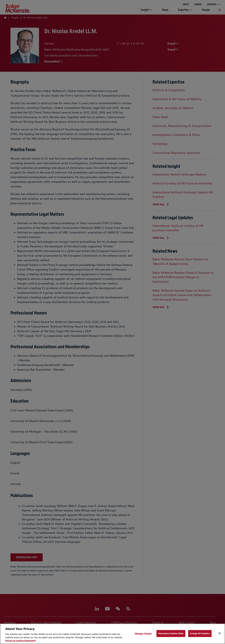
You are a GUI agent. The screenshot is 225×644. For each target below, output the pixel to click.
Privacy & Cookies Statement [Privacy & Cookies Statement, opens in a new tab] (20, 641)
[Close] (220, 633)
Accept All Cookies (200, 633)
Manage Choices (143, 633)
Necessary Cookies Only (171, 633)
